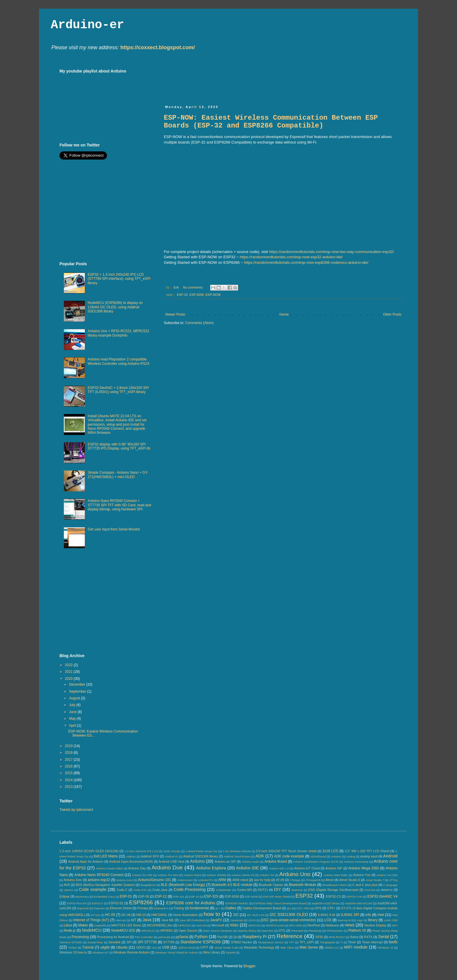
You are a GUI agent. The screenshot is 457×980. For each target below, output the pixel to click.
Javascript (237, 920)
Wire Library (212, 952)
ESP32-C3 (333, 896)
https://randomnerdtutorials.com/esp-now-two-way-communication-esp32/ (332, 252)
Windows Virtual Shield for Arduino (177, 952)
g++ (218, 908)
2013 (69, 787)
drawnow (297, 890)
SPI (129, 942)
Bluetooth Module (303, 885)
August (75, 698)
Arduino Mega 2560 (364, 868)
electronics (82, 897)
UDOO (141, 947)
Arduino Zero (73, 880)
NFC (395, 925)
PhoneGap (315, 931)
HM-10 (141, 915)
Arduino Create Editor (109, 868)
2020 (69, 679)
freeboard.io (161, 908)
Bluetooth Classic (271, 885)
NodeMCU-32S (123, 931)
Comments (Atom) (199, 323)
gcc (289, 908)
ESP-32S (211, 896)
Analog (351, 856)
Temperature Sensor (271, 942)
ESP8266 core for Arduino (191, 903)
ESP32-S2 (116, 903)
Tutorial (88, 947)
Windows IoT (100, 952)
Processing (80, 937)
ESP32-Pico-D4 (77, 903)
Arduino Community (356, 862)
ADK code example (289, 856)
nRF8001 (166, 931)
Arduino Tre (267, 875)
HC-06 (126, 915)
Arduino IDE (247, 868)
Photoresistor (335, 931)
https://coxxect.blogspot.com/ (158, 47)
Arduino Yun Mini (387, 875)
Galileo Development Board (262, 908)
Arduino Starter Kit (243, 875)
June (73, 712)
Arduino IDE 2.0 (279, 868)
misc (234, 925)
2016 (69, 766)
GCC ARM (303, 908)
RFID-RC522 (337, 937)
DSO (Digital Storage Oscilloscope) (333, 890)
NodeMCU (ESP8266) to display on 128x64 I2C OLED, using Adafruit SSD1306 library (115, 307)
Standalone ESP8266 (201, 942)
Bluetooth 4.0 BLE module (232, 885)
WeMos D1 (332, 948)
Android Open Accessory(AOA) (131, 862)
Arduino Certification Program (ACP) (316, 862)
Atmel (330, 880)
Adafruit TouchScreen (237, 856)
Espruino (99, 908)
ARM (222, 880)
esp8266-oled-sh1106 (359, 903)
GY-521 (95, 915)
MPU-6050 (296, 925)
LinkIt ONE (391, 920)
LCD (328, 920)
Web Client (287, 948)
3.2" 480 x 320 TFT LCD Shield (367, 851)
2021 (69, 672)
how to (212, 914)
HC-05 (110, 915)
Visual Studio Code (226, 948)
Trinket (72, 948)
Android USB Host (171, 862)
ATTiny (393, 880)
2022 (69, 665)
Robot (354, 937)
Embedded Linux (104, 897)
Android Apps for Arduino (86, 862)
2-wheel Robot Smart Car (202, 851)
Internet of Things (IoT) (91, 920)
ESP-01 (126, 896)
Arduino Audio (250, 862)
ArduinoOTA (205, 880)
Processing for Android (113, 937)
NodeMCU (92, 930)
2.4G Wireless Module (237, 851)
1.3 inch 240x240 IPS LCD (141, 851)
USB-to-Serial (186, 948)
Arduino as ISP (225, 862)
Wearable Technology (259, 947)
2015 (69, 773)
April (73, 726)
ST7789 (169, 942)
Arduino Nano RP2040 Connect (99, 875)
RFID (319, 937)
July (73, 705)
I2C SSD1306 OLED (289, 914)
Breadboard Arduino (335, 885)
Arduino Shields (217, 875)
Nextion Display (375, 925)
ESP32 (304, 896)
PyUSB (223, 937)
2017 (69, 760)
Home (284, 314)
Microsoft (218, 925)
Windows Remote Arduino (131, 952)
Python (201, 937)
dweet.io (387, 890)
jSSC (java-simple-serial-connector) (288, 920)
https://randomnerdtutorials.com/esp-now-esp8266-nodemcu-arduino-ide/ (306, 262)
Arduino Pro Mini (168, 875)
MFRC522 (184, 925)
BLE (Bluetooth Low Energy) (183, 885)
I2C (236, 915)
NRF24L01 (148, 931)
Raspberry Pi (255, 937)
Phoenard (297, 931)
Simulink (115, 942)
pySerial (182, 937)
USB (166, 947)
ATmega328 (313, 880)
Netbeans (332, 925)
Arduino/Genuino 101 (154, 880)
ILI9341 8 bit (326, 915)
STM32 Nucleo (241, 942)
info (368, 915)
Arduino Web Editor (336, 875)
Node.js (70, 931)
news (350, 925)
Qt (235, 937)
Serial (384, 937)
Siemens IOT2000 (71, 942)
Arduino (197, 861)
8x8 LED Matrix (106, 856)
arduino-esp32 (99, 880)
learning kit (345, 920)
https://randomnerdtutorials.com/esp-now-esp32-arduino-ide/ (291, 257)
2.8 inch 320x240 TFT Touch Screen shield (286, 851)
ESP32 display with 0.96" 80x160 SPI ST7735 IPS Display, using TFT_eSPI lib (119, 446)
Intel (381, 915)
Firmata (143, 908)
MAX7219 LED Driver (126, 925)
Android (390, 856)
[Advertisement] (270, 82)
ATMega (295, 880)
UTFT (204, 947)
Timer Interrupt (372, 942)
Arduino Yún (362, 875)
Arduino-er (87, 25)
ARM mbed (240, 880)
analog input (369, 856)
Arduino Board (276, 862)
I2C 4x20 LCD (256, 915)
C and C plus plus (365, 885)
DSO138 (370, 890)
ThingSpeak (327, 942)
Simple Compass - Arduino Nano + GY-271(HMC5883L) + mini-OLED (118, 475)
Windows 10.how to (73, 952)
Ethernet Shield (121, 908)
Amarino (336, 856)
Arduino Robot (192, 875)
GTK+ (331, 908)
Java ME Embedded (192, 920)
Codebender (224, 890)
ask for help (262, 880)
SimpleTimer (95, 942)
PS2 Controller (144, 937)
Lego (360, 920)
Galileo (231, 908)
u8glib (105, 947)
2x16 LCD (330, 851)
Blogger (249, 966)
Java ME (168, 920)
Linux (68, 925)
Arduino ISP (334, 868)
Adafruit (131, 856)
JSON (252, 920)
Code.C (122, 890)
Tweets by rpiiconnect (76, 810)
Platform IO (357, 931)
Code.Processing (190, 889)
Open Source (188, 931)
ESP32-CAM (354, 897)
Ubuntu (122, 947)
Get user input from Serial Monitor (114, 529)
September (78, 691)
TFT (291, 942)
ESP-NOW (213, 295)
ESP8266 (141, 902)
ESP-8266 (197, 295)
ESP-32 (182, 295)
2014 (69, 780)
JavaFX (216, 920)
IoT (134, 920)
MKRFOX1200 (275, 925)
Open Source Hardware (218, 931)
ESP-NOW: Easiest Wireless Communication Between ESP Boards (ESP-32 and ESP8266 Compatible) (271, 122)
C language (390, 885)
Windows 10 (385, 948)
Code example (93, 889)
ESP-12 (161, 896)
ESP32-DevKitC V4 (383, 896)
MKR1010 (255, 925)
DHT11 (263, 890)
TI (341, 942)
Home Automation (185, 915)
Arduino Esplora (211, 868)
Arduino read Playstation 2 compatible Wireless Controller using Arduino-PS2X (119, 361)
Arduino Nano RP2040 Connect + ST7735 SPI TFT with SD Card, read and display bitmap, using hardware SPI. (119, 505)
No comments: (194, 287)
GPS (318, 908)
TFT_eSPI (306, 942)
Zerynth (230, 952)
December (78, 684)
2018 (69, 753)
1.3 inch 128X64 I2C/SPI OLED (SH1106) (89, 851)
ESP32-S (97, 903)
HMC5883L (159, 915)
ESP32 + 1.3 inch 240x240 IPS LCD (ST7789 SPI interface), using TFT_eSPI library (119, 279)
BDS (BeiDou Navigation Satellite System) (105, 885)
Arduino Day (137, 868)
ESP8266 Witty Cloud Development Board (280, 903)
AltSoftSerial (318, 856)
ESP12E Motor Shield (277, 897)
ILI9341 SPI (350, 915)
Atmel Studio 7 (375, 880)
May (73, 719)
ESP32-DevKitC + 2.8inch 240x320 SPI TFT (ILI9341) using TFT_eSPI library (118, 390)
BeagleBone (148, 885)
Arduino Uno (295, 874)
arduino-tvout (124, 880)
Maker (83, 925)
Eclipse (65, 896)
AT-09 (280, 880)
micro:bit (201, 925)
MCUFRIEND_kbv (160, 925)
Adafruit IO (171, 856)
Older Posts (392, 314)
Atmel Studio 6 (350, 880)
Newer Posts (175, 314)
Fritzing (179, 908)
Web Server (309, 947)
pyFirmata (164, 937)
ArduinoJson (185, 880)
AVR (67, 885)
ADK (260, 856)
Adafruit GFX (150, 856)
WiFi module (356, 947)
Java (147, 920)
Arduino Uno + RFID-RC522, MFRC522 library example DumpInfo (118, 333)
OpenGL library (247, 931)
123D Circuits (172, 851)
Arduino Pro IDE (142, 875)
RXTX (368, 937)
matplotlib (100, 925)
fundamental (199, 908)
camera (68, 890)
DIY (277, 889)
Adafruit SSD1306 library (201, 856)
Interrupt (121, 920)
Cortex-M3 (244, 890)
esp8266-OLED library (326, 903)
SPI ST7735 (147, 942)
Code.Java (160, 890)
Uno (154, 948)
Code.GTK (140, 890)
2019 (69, 746)
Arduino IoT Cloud (307, 868)
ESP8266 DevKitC (237, 903)
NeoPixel (314, 925)
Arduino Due (167, 867)
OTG (282, 931)
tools (393, 942)
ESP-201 (179, 897)
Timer (352, 942)
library (373, 920)
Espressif (83, 908)
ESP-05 (144, 896)
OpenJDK (268, 931)
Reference (290, 936)
